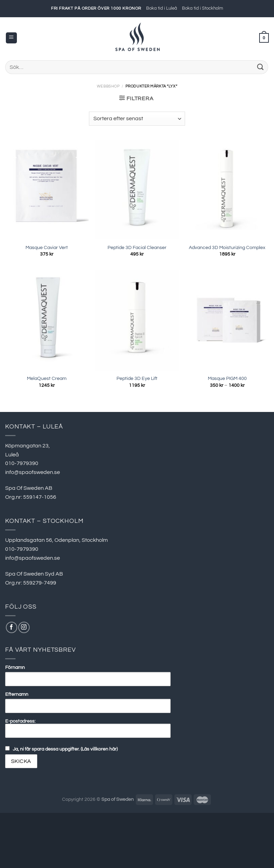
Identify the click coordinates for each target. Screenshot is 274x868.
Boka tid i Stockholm (202, 8)
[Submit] (261, 67)
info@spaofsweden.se (33, 472)
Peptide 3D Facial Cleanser (137, 247)
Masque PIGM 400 (227, 378)
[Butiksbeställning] (137, 118)
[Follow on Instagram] (24, 627)
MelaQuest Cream (47, 378)
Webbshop (108, 86)
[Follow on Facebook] (12, 627)
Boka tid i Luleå (162, 8)
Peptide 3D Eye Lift (137, 378)
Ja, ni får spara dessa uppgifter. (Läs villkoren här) (65, 749)
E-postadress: (88, 728)
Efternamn (17, 694)
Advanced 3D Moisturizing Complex (227, 247)
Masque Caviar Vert (47, 247)
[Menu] (11, 38)
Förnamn (15, 667)
